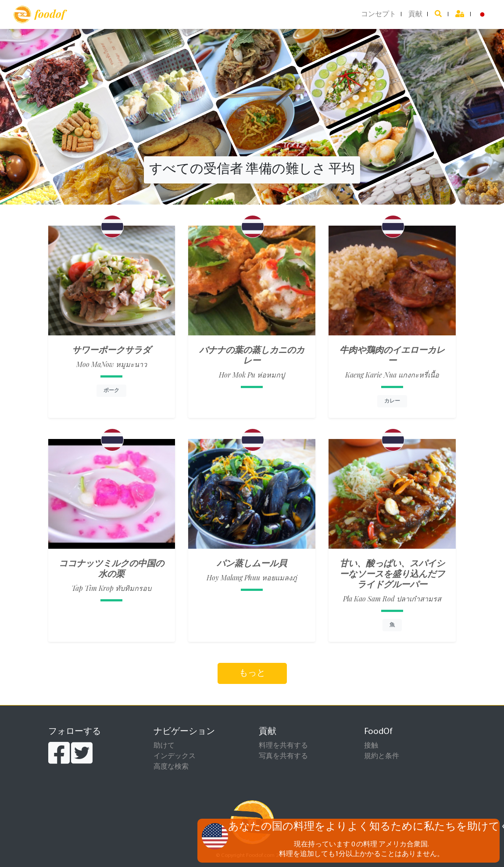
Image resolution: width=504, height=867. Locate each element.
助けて (164, 746)
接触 (371, 746)
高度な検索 (171, 767)
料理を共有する (283, 746)
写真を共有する (283, 756)
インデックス (175, 756)
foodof (39, 14)
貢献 (415, 14)
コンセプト (379, 14)
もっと (252, 673)
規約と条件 (382, 756)
